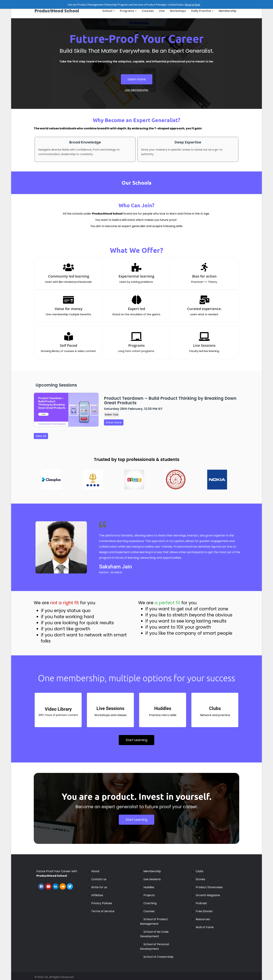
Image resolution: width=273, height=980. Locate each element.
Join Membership (136, 90)
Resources (203, 919)
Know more (114, 422)
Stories (200, 879)
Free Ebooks (204, 911)
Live (162, 11)
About (95, 871)
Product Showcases (209, 887)
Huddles (149, 887)
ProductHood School (57, 11)
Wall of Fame (205, 927)
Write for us (99, 887)
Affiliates (97, 895)
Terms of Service (103, 911)
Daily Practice (202, 11)
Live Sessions (152, 879)
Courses (148, 11)
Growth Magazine (208, 895)
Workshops (178, 11)
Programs (128, 11)
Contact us (99, 879)
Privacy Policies (102, 903)
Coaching (150, 903)
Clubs (200, 871)
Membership (228, 11)
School (108, 11)
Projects (149, 895)
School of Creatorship (158, 957)
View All (41, 436)
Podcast (201, 903)
